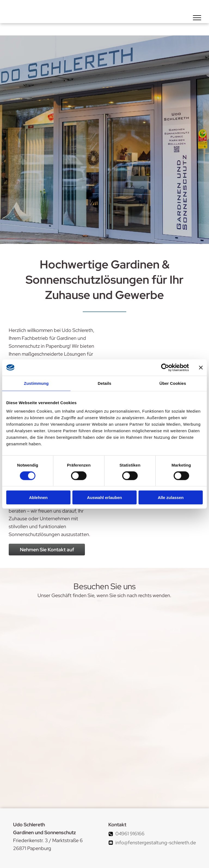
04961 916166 (130, 834)
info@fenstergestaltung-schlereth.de (156, 843)
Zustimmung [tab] (36, 383)
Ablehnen (38, 497)
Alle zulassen (171, 497)
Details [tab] (104, 383)
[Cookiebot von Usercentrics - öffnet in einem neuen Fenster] (165, 367)
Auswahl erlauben (104, 497)
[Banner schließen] (201, 367)
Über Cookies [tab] (173, 383)
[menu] (197, 18)
